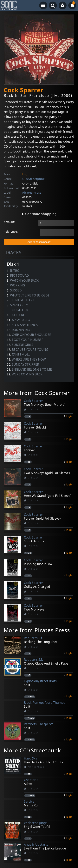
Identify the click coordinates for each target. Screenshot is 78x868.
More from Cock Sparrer (37, 393)
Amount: (9, 222)
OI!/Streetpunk (33, 179)
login (69, 416)
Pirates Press (32, 193)
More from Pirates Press (37, 630)
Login (26, 174)
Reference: (11, 232)
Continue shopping (39, 214)
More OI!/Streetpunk (32, 750)
